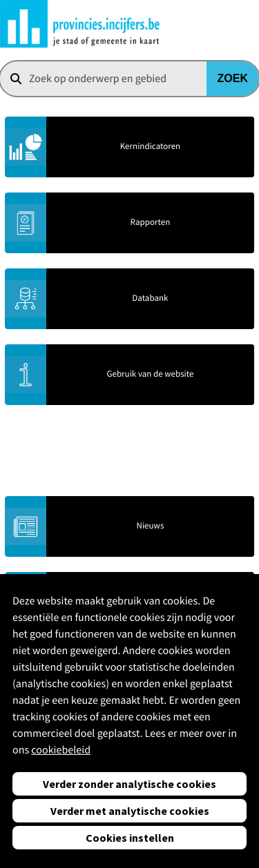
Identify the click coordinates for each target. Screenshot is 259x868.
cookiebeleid (61, 750)
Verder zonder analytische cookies (129, 784)
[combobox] (129, 79)
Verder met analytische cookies (130, 811)
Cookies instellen (130, 838)
